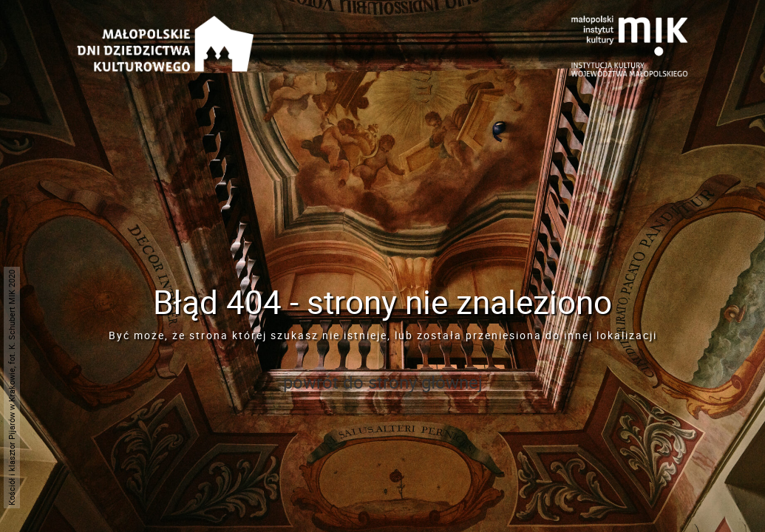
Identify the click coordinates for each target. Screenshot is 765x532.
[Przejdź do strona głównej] (166, 26)
